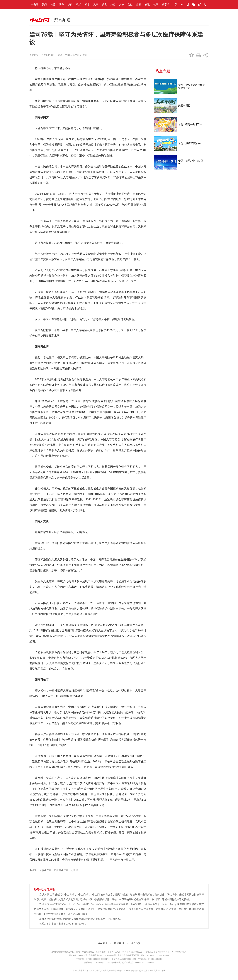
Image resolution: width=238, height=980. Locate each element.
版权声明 (119, 943)
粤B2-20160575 (148, 955)
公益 (130, 4)
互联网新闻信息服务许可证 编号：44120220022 (73, 952)
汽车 (96, 4)
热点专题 (163, 71)
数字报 (166, 4)
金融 (139, 4)
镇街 (70, 4)
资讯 (147, 4)
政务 (61, 4)
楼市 (87, 4)
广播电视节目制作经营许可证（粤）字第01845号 (165, 952)
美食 (104, 4)
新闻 (44, 4)
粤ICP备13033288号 (78, 955)
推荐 (53, 4)
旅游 (113, 4)
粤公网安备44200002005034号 (102, 955)
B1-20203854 (163, 955)
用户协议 (135, 943)
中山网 (35, 4)
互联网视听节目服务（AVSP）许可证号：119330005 (119, 952)
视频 (79, 4)
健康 (156, 4)
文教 (122, 4)
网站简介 (103, 943)
